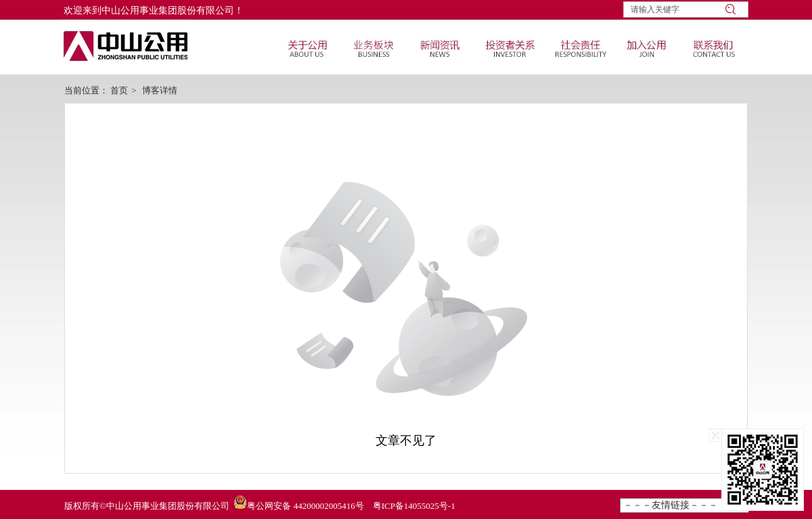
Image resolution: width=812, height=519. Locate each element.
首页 (119, 90)
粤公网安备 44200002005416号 (305, 506)
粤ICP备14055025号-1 (414, 506)
